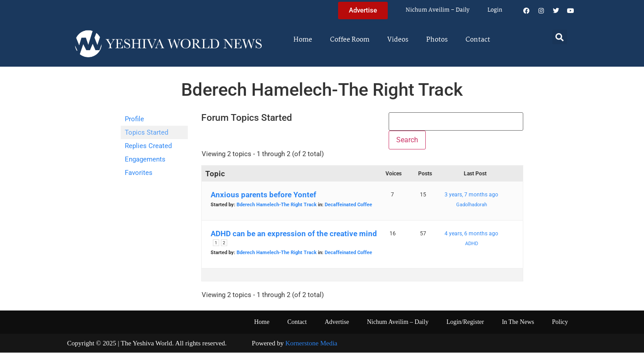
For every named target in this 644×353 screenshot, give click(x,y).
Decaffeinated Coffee (348, 205)
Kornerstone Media (311, 344)
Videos (398, 40)
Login (495, 10)
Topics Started (146, 132)
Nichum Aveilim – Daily (438, 10)
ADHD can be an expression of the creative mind (294, 234)
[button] (560, 37)
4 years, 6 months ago (471, 234)
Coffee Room (350, 40)
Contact (478, 40)
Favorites (139, 173)
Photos (437, 40)
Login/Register (465, 322)
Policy (560, 322)
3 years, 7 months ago (471, 195)
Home (303, 40)
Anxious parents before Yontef (263, 195)
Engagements (145, 159)
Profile (134, 119)
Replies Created (148, 146)
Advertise (337, 322)
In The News (518, 322)
